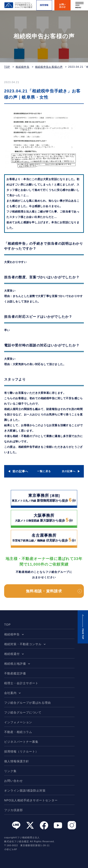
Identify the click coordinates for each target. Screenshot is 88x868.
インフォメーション (18, 722)
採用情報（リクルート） (21, 751)
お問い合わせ (13, 781)
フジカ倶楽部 (13, 810)
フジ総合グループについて (23, 712)
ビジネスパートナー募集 (21, 742)
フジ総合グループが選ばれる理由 (27, 703)
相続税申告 (23, 67)
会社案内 (10, 693)
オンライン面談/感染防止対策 (25, 791)
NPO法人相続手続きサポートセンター (31, 800)
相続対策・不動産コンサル (23, 644)
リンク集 (10, 771)
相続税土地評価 (15, 664)
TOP (7, 67)
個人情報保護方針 (17, 761)
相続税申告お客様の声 (49, 67)
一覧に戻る (44, 471)
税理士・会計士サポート (21, 683)
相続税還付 (12, 654)
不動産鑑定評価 (15, 673)
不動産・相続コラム (18, 732)
